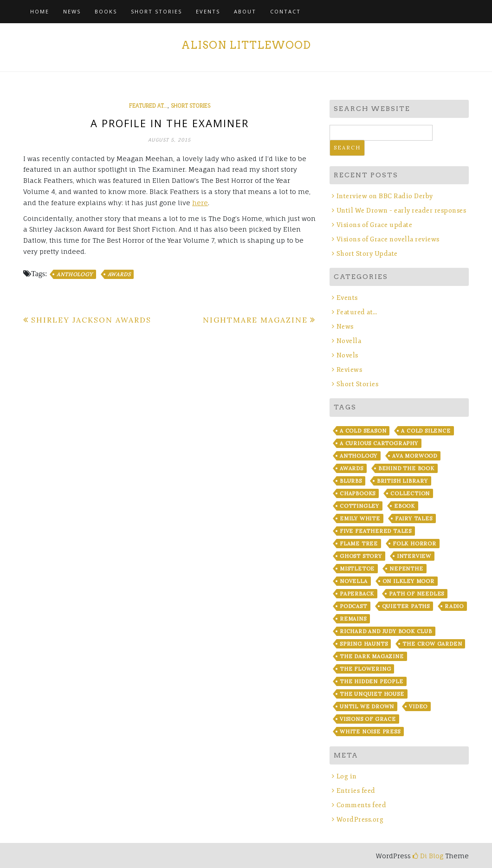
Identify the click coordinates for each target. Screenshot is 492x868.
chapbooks (358, 493)
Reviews (350, 370)
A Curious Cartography (379, 443)
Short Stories (156, 11)
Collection (410, 493)
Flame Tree (359, 544)
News (72, 11)
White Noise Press (370, 732)
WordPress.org (360, 819)
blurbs (351, 481)
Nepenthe (406, 569)
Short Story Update (367, 254)
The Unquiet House (372, 694)
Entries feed (356, 791)
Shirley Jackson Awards (91, 320)
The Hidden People (372, 681)
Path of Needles (417, 594)
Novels (347, 355)
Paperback (357, 594)
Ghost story (361, 556)
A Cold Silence (426, 431)
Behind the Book (406, 468)
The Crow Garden (432, 644)
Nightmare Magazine (255, 320)
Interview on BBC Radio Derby (385, 196)
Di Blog (428, 856)
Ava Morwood (415, 456)
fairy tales (414, 518)
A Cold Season (363, 431)
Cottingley (359, 506)
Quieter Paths (406, 606)
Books (106, 11)
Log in (347, 776)
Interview (414, 556)
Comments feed (362, 805)
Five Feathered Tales (376, 531)
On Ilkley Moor (408, 581)
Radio (454, 606)
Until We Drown (367, 706)
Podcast (353, 606)
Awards (119, 274)
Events (208, 11)
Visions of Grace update (375, 225)
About (245, 11)
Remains (353, 619)
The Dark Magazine (372, 656)
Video (418, 706)
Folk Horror (414, 544)
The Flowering (365, 669)
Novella (349, 341)
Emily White (360, 518)
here (200, 203)
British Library (402, 481)
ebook (405, 506)
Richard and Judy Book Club (386, 631)
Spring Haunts (364, 644)
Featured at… (357, 312)
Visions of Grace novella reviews (388, 239)
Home (40, 11)
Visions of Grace (368, 719)
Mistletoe (357, 569)
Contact (285, 11)
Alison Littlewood (246, 45)
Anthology (74, 274)
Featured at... (148, 106)
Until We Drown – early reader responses (401, 211)
